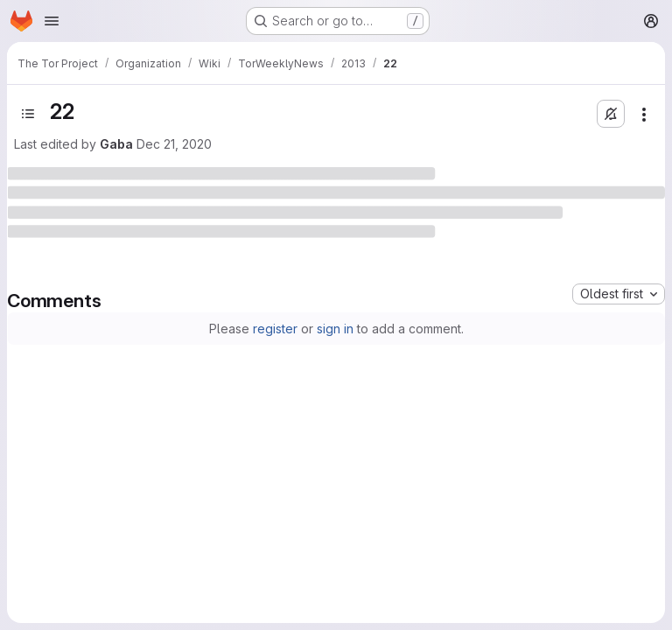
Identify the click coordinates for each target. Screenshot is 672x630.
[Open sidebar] (28, 114)
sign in (335, 329)
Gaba (116, 144)
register (275, 329)
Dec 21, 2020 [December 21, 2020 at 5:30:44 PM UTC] (174, 144)
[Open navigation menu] (52, 21)
